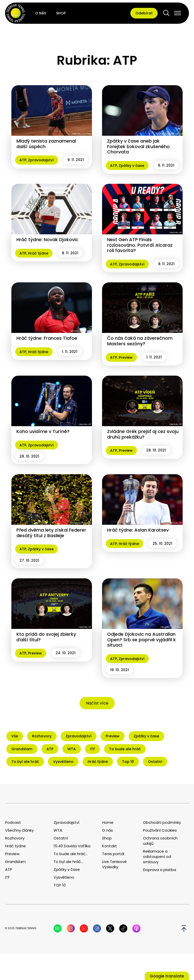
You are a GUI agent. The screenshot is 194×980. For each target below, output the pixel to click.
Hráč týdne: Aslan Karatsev (138, 530)
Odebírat (144, 13)
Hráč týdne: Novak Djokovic (47, 240)
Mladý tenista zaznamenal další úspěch (46, 144)
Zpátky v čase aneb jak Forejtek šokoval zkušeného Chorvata (138, 146)
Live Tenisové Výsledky (114, 864)
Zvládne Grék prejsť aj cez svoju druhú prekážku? (143, 434)
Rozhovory (15, 838)
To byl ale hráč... (68, 862)
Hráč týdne (38, 253)
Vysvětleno (64, 877)
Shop (61, 13)
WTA (58, 830)
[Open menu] (178, 13)
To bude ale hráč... (71, 854)
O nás (41, 13)
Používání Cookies (160, 830)
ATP (23, 160)
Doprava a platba (160, 870)
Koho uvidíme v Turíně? (43, 431)
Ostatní (61, 838)
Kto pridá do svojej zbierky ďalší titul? (46, 637)
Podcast (13, 822)
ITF (7, 877)
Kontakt (110, 846)
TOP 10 (60, 885)
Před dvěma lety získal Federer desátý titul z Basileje (51, 533)
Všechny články (19, 830)
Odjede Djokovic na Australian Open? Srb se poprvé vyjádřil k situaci (141, 640)
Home (108, 822)
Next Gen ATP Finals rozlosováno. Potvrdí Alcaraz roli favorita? (140, 245)
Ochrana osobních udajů (160, 841)
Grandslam (15, 862)
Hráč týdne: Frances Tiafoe (47, 338)
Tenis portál (113, 854)
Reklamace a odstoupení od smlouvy (157, 857)
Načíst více (97, 703)
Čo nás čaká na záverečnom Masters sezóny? (140, 341)
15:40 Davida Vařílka (72, 846)
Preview (126, 357)
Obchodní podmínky (162, 822)
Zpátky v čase (131, 166)
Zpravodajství (41, 160)
